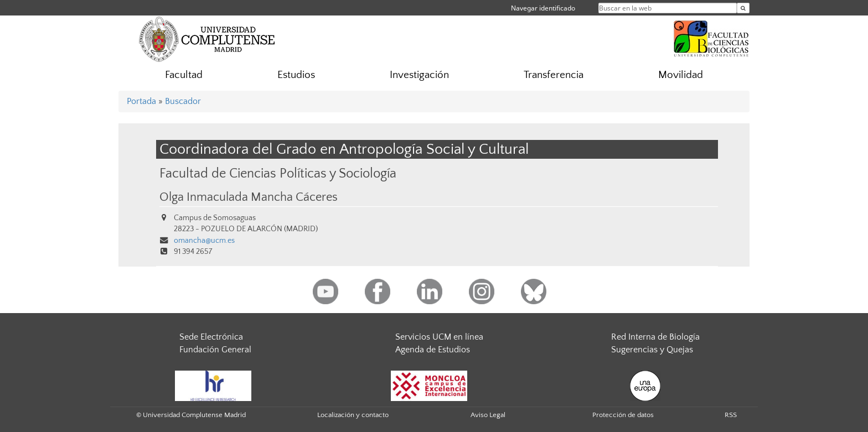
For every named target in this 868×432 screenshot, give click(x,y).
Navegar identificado (543, 8)
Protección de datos (623, 415)
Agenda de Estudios (433, 350)
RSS (731, 415)
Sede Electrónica (211, 337)
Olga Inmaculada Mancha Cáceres (249, 197)
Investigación (419, 75)
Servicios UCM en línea (439, 337)
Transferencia (554, 75)
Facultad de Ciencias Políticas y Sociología (278, 173)
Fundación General (215, 350)
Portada (141, 101)
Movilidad (681, 75)
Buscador (183, 101)
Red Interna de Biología (655, 337)
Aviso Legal (488, 415)
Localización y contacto (353, 415)
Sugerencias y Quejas (652, 350)
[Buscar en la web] (743, 8)
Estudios (296, 75)
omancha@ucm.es (204, 241)
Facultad (184, 75)
